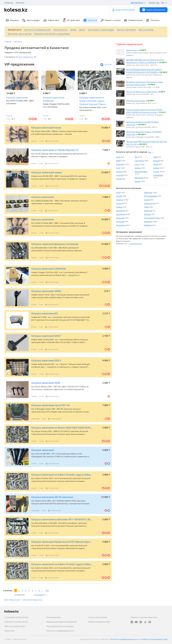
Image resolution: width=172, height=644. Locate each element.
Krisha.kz (20, 3)
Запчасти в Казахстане (32, 600)
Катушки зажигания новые (47, 172)
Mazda (138, 168)
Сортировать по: (11, 57)
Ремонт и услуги (110, 20)
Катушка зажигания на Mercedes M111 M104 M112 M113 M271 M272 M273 (72, 519)
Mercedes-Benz (141, 172)
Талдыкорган (150, 203)
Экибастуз (148, 225)
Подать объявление (154, 10)
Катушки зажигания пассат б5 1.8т (51, 405)
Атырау (119, 207)
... (43, 590)
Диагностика (132, 50)
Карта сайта (10, 631)
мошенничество (136, 244)
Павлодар (148, 192)
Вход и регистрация (123, 10)
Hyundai (120, 175)
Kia (136, 157)
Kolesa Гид (154, 3)
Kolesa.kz (9, 3)
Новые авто (51, 20)
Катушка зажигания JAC (45, 313)
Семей (147, 200)
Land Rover (140, 161)
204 (47, 590)
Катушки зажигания (43, 450)
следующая (39, 595)
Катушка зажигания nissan (46, 128)
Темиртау (148, 211)
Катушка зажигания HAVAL (46, 291)
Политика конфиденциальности (60, 631)
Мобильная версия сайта (99, 622)
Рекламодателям (54, 617)
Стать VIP (106, 65)
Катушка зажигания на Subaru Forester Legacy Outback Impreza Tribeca (93, 101)
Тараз (146, 207)
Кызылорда (121, 225)
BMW (118, 161)
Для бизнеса (139, 3)
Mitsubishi (139, 178)
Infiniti (119, 179)
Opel (155, 157)
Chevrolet (120, 164)
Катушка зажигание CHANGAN (54, 99)
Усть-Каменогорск (152, 218)
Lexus (137, 164)
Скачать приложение (98, 617)
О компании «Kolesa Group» (17, 617)
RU (165, 3)
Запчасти (18, 42)
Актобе (119, 196)
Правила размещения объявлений (61, 622)
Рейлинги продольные (136, 101)
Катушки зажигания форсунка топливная (55, 244)
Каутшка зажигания (17, 98)
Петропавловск (151, 196)
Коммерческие (133, 20)
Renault (156, 161)
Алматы (119, 200)
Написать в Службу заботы (16, 622)
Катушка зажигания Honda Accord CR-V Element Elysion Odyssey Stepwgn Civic (74, 542)
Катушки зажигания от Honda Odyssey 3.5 (55, 150)
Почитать (153, 20)
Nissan (138, 181)
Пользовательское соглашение (60, 626)
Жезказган (121, 211)
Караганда (121, 214)
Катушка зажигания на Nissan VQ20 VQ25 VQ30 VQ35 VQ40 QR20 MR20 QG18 (74, 428)
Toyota (156, 172)
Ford (118, 168)
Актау (119, 192)
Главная (8, 42)
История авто (71, 20)
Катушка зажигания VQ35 (46, 383)
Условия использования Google (154, 639)
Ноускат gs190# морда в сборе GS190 (142, 92)
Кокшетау (120, 218)
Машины (12, 20)
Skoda (156, 164)
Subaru (156, 168)
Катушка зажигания (43, 197)
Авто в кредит (31, 20)
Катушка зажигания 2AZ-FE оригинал (52, 497)
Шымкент (148, 222)
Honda (119, 172)
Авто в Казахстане (12, 600)
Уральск (148, 214)
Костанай (120, 222)
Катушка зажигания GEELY (46, 336)
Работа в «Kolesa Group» (15, 626)
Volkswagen (158, 175)
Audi (118, 157)
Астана (119, 203)
